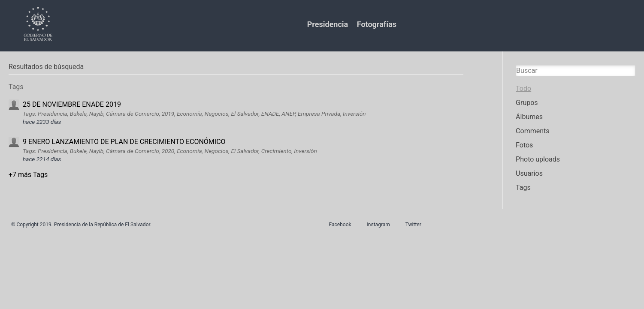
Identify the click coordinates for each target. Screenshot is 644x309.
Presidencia (328, 24)
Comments (532, 131)
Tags (523, 187)
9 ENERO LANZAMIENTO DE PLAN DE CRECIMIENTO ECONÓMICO (124, 142)
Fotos (524, 145)
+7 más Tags (28, 175)
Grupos (527, 103)
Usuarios (529, 173)
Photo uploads (538, 159)
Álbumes (529, 117)
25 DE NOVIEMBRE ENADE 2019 (72, 104)
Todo (523, 88)
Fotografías (377, 24)
